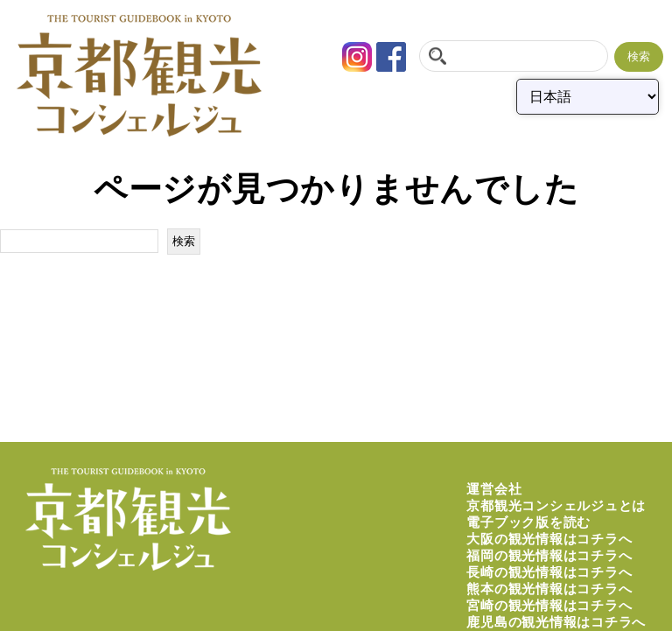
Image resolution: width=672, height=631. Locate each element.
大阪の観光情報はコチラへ (549, 539)
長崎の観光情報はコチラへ (549, 572)
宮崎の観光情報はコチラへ (549, 605)
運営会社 (494, 489)
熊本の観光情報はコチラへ (549, 589)
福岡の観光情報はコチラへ (549, 555)
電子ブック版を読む (528, 522)
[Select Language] (588, 97)
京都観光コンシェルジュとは (556, 505)
